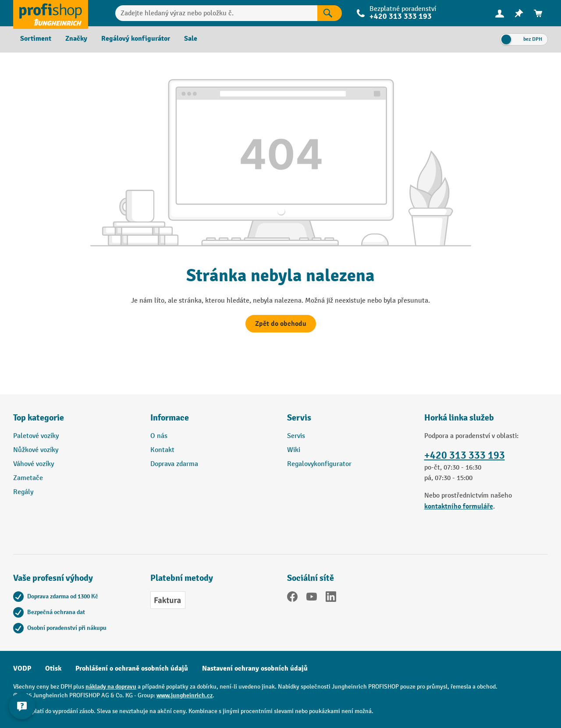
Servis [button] (299, 418)
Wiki (294, 450)
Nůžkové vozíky (36, 450)
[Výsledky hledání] (330, 13)
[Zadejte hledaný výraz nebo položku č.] (217, 13)
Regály (23, 492)
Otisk (53, 668)
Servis (296, 436)
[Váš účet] (500, 13)
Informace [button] (170, 418)
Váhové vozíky (34, 464)
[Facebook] (292, 598)
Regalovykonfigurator (319, 464)
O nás (159, 436)
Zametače (28, 478)
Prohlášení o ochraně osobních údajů (132, 668)
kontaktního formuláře (459, 506)
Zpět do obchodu (281, 324)
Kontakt (162, 450)
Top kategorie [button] (39, 418)
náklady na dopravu (111, 687)
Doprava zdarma (174, 464)
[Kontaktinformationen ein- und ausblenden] (22, 706)
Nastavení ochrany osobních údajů (255, 668)
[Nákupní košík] (538, 13)
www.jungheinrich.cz (185, 695)
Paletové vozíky (36, 436)
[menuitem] (500, 13)
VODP (22, 668)
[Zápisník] (519, 13)
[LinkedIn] (331, 598)
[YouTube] (312, 598)
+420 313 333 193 (401, 16)
